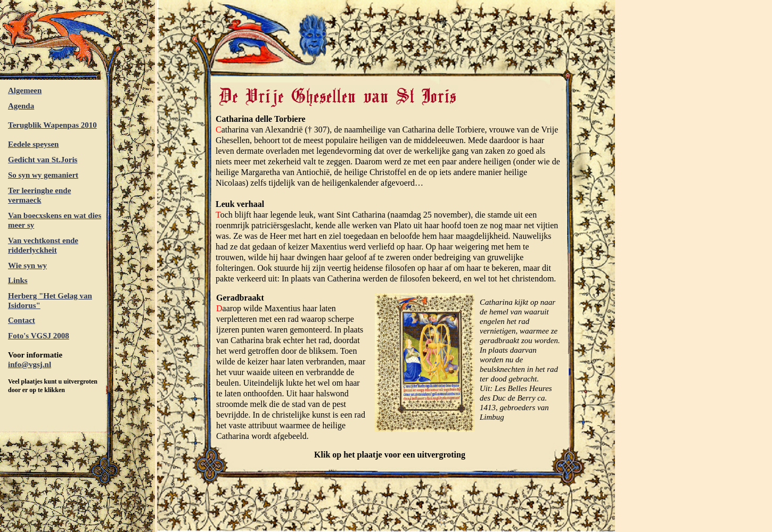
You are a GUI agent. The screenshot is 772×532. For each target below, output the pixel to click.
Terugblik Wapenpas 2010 (52, 125)
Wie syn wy (27, 265)
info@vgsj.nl (30, 364)
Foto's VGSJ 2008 (39, 336)
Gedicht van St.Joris (43, 160)
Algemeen (25, 90)
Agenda (21, 106)
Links (18, 280)
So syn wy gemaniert (43, 175)
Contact (22, 320)
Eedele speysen (33, 144)
